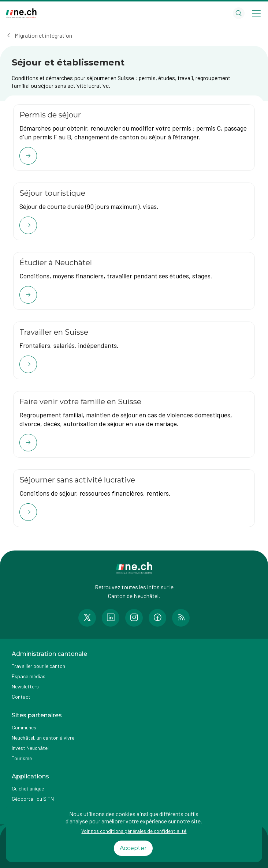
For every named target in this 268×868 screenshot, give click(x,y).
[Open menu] (256, 13)
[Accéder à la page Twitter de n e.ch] (87, 618)
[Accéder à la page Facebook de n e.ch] (157, 618)
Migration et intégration (43, 35)
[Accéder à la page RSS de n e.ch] (181, 618)
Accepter (133, 848)
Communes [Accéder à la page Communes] (24, 727)
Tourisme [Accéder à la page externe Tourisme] (22, 758)
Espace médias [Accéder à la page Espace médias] (29, 676)
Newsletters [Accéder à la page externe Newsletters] (25, 686)
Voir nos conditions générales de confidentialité (134, 831)
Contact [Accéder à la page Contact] (21, 697)
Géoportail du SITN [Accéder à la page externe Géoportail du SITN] (33, 799)
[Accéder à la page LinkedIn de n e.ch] (111, 618)
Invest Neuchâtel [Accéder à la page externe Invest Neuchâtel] (30, 748)
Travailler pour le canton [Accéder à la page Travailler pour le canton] (38, 666)
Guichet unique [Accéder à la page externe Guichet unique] (28, 788)
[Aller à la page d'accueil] (21, 13)
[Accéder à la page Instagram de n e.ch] (134, 618)
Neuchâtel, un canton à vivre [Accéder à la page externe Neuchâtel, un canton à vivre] (43, 738)
